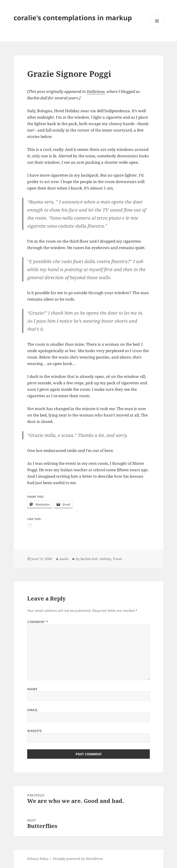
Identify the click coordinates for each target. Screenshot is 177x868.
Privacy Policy (38, 859)
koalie (64, 559)
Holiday (105, 559)
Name (32, 689)
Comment (38, 622)
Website (35, 731)
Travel (117, 559)
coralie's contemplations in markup (73, 18)
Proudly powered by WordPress (78, 859)
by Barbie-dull (87, 559)
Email (33, 710)
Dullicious (96, 91)
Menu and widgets (157, 27)
